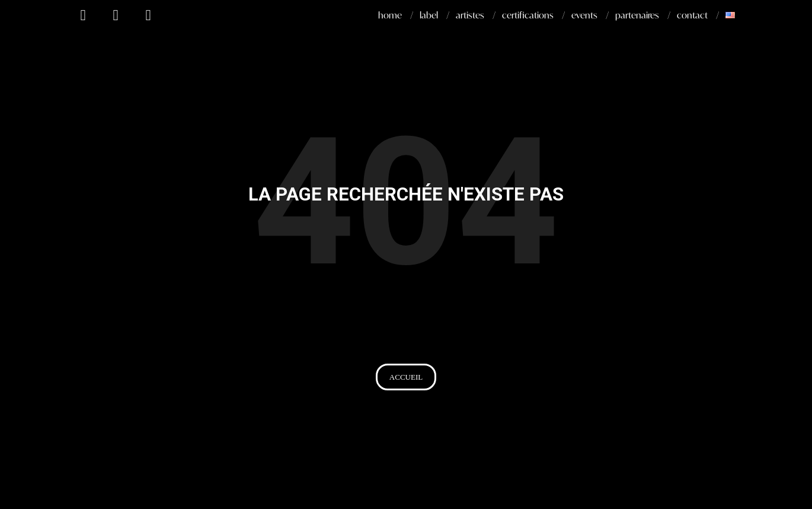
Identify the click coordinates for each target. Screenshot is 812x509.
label (429, 15)
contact (692, 15)
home (390, 15)
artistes (470, 15)
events (584, 15)
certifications (528, 15)
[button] (406, 377)
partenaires (637, 15)
